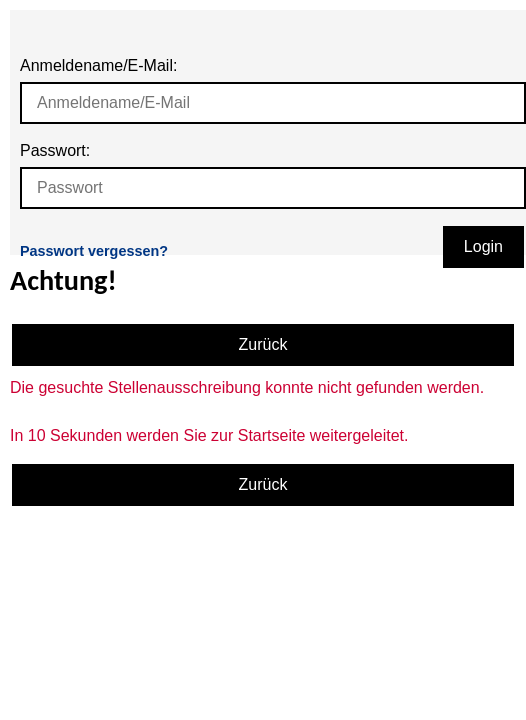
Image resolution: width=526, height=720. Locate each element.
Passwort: (55, 150)
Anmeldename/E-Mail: (98, 65)
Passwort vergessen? (94, 251)
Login (483, 246)
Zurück (263, 344)
